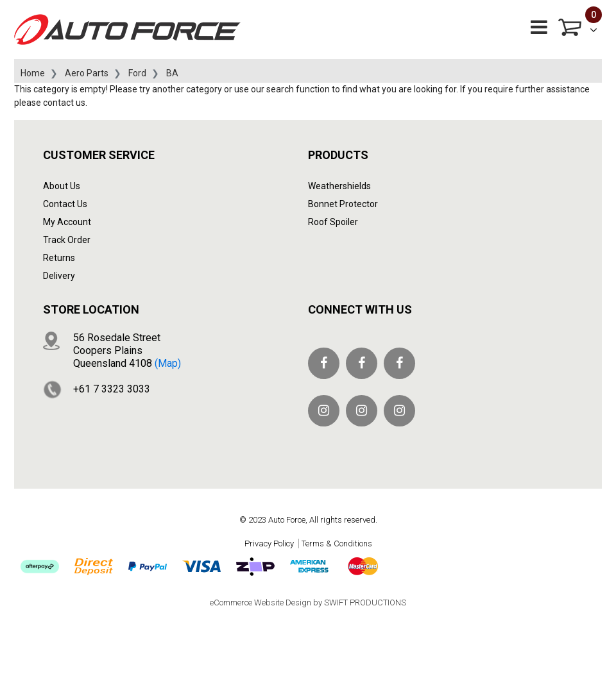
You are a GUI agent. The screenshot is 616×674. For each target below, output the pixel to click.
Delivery (59, 276)
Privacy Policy (269, 543)
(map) (168, 363)
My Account (67, 222)
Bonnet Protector (343, 204)
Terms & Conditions (337, 543)
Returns (59, 258)
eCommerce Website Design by (308, 602)
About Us (62, 186)
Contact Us (65, 204)
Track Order (67, 240)
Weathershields (339, 186)
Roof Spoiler (333, 222)
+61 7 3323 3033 (112, 389)
